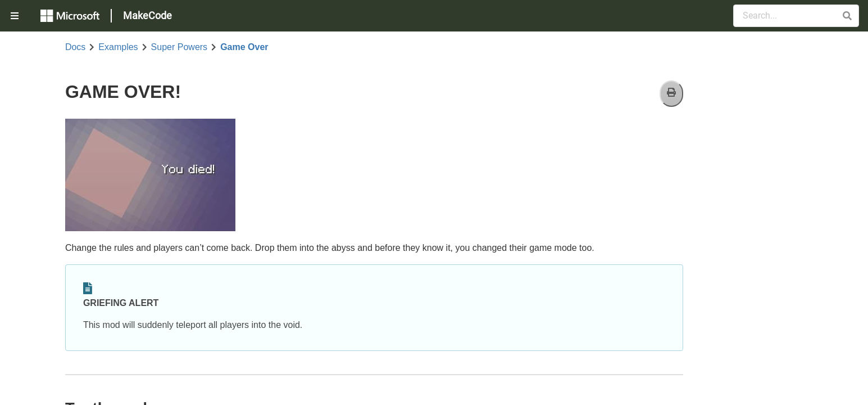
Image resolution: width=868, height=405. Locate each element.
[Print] (671, 94)
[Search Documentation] (796, 16)
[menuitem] (16, 16)
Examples (118, 47)
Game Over (244, 47)
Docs (75, 47)
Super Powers (179, 47)
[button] (847, 16)
